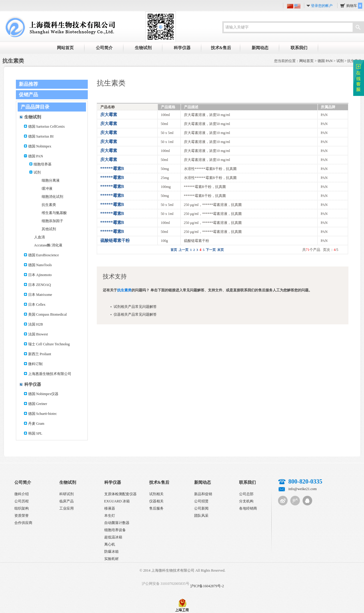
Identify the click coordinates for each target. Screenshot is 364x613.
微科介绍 (22, 494)
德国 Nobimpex (40, 146)
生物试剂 (143, 48)
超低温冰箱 (113, 537)
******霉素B (112, 169)
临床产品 (67, 501)
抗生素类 (49, 205)
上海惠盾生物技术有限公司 (50, 374)
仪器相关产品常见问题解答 (135, 314)
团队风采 (201, 516)
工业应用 (67, 508)
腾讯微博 (295, 501)
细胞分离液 (51, 180)
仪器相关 (156, 501)
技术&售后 (221, 48)
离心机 (110, 544)
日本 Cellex (37, 305)
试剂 (340, 61)
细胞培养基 (43, 164)
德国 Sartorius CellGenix (47, 126)
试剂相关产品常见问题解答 (135, 307)
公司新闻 (201, 508)
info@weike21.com (303, 489)
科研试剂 (67, 494)
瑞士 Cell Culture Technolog (49, 344)
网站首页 (65, 48)
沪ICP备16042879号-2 (207, 586)
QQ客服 (307, 501)
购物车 (354, 6)
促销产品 (28, 95)
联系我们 (299, 48)
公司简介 (104, 48)
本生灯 (110, 516)
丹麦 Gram (36, 424)
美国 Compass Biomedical (47, 314)
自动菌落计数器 (117, 523)
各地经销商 (248, 508)
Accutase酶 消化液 (48, 245)
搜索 (358, 28)
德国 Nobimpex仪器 (43, 394)
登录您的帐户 (322, 6)
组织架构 (22, 508)
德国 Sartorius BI (41, 136)
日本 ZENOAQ (40, 285)
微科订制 (35, 364)
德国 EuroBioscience (44, 255)
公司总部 (246, 494)
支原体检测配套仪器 (120, 494)
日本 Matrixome (40, 295)
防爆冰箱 (111, 552)
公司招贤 (201, 501)
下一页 (211, 250)
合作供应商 (23, 523)
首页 (174, 250)
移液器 (110, 508)
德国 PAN (325, 61)
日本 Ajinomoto (40, 275)
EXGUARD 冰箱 (117, 501)
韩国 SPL (35, 433)
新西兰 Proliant (40, 354)
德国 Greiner (38, 404)
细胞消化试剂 (52, 197)
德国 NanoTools (40, 265)
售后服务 (156, 508)
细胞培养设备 (115, 530)
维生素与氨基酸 (54, 213)
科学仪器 (182, 48)
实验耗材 (111, 559)
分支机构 (246, 501)
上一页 (183, 250)
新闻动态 (260, 48)
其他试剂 (49, 229)
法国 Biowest (38, 334)
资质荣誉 (22, 516)
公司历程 (22, 501)
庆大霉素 (109, 115)
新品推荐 (28, 84)
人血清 (40, 237)
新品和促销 (203, 494)
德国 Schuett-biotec (43, 414)
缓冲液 (47, 189)
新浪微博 (283, 501)
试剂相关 (156, 494)
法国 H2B (36, 324)
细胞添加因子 (52, 221)
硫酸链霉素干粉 (115, 241)
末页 (220, 250)
